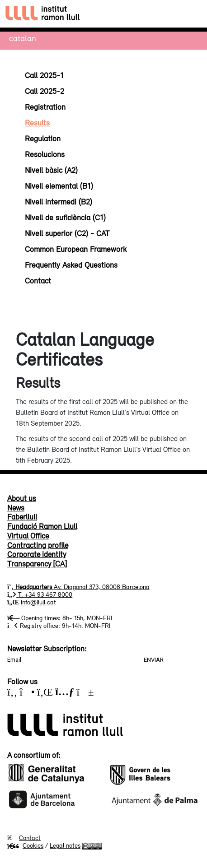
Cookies (25, 845)
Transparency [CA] (37, 564)
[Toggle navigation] (192, 14)
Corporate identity (37, 554)
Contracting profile (38, 545)
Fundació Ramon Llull (42, 526)
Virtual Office (28, 536)
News (16, 508)
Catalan (23, 38)
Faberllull (22, 517)
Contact (30, 838)
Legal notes (65, 845)
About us (22, 498)
